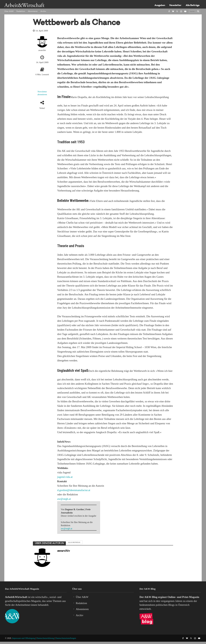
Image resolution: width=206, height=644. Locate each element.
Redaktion (21, 11)
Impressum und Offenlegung (24, 638)
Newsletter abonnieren (42, 93)
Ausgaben (160, 5)
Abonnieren (33, 11)
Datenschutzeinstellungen (66, 638)
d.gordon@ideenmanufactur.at (74, 490)
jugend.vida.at (65, 477)
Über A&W (9, 11)
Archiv (43, 11)
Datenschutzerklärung (45, 638)
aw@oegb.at (64, 499)
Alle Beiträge (193, 5)
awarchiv (42, 50)
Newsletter (175, 5)
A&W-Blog (151, 597)
